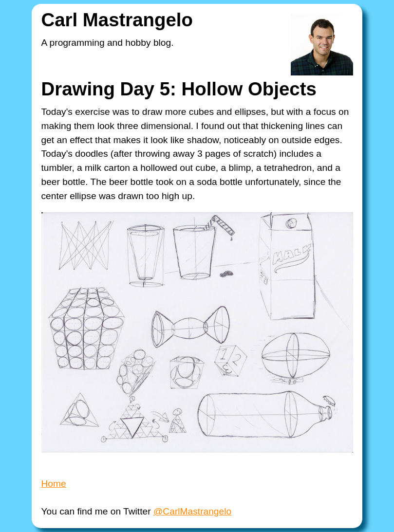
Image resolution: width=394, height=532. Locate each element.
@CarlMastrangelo (192, 511)
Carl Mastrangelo (117, 20)
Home (54, 484)
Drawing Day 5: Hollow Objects (179, 89)
